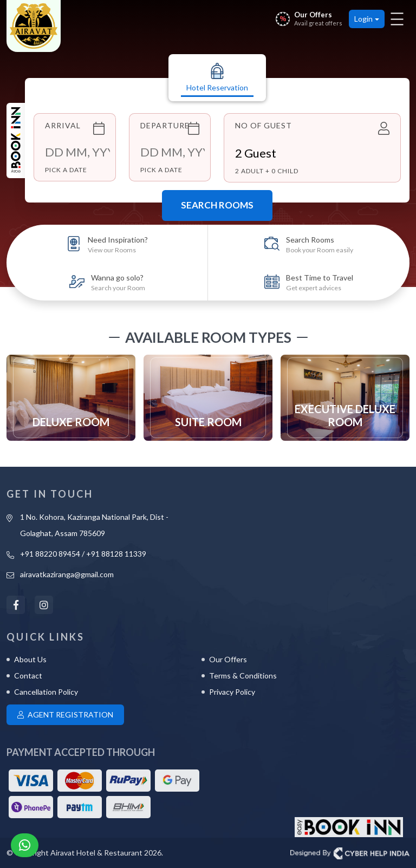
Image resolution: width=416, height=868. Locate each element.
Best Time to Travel (320, 282)
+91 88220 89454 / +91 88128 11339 (83, 554)
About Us (30, 659)
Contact (28, 676)
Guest (256, 153)
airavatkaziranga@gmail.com (67, 574)
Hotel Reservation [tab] (217, 77)
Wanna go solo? (118, 282)
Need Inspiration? (118, 244)
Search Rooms (217, 205)
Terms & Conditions (243, 676)
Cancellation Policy (46, 692)
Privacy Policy (232, 692)
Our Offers (228, 659)
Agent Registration (65, 714)
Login (363, 19)
